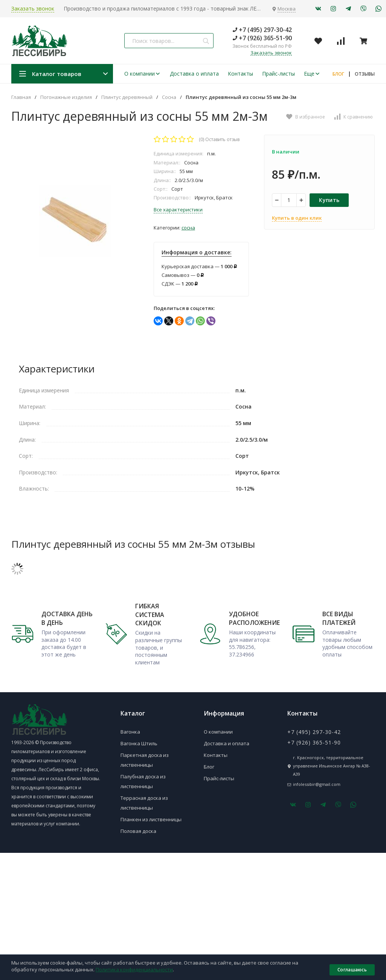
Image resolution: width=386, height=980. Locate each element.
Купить (329, 200)
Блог (209, 767)
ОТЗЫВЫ (365, 74)
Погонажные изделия (66, 97)
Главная (21, 97)
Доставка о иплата (194, 74)
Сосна (169, 97)
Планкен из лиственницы (151, 819)
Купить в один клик (297, 218)
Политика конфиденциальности (134, 969)
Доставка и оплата (227, 743)
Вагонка (130, 732)
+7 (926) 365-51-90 (262, 38)
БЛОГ (338, 74)
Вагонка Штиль (139, 743)
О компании (143, 74)
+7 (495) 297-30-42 (262, 30)
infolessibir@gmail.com (317, 784)
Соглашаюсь (352, 970)
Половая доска (138, 831)
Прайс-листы (278, 74)
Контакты (240, 74)
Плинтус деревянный (127, 97)
